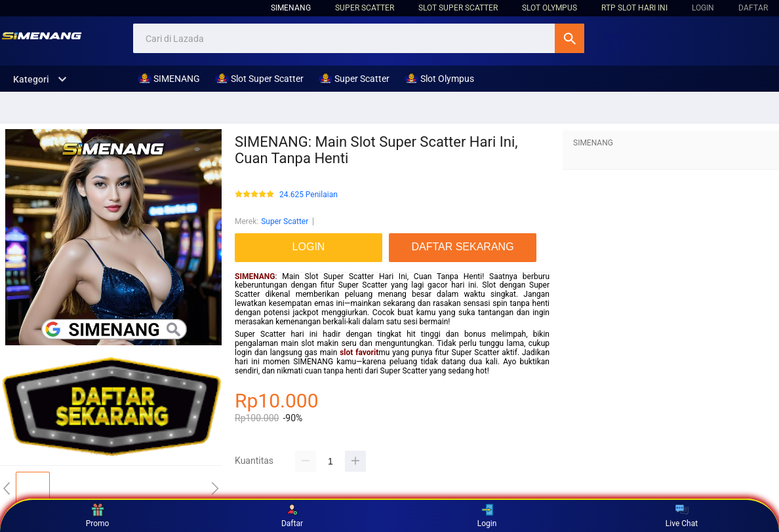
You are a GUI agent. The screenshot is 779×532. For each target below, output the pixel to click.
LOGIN (703, 8)
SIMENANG (291, 8)
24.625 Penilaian (309, 195)
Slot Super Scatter (458, 8)
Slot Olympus (549, 8)
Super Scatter (365, 8)
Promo (98, 516)
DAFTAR (753, 8)
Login (487, 516)
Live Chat (682, 516)
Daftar (292, 516)
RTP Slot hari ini (634, 8)
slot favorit (359, 352)
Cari (569, 38)
